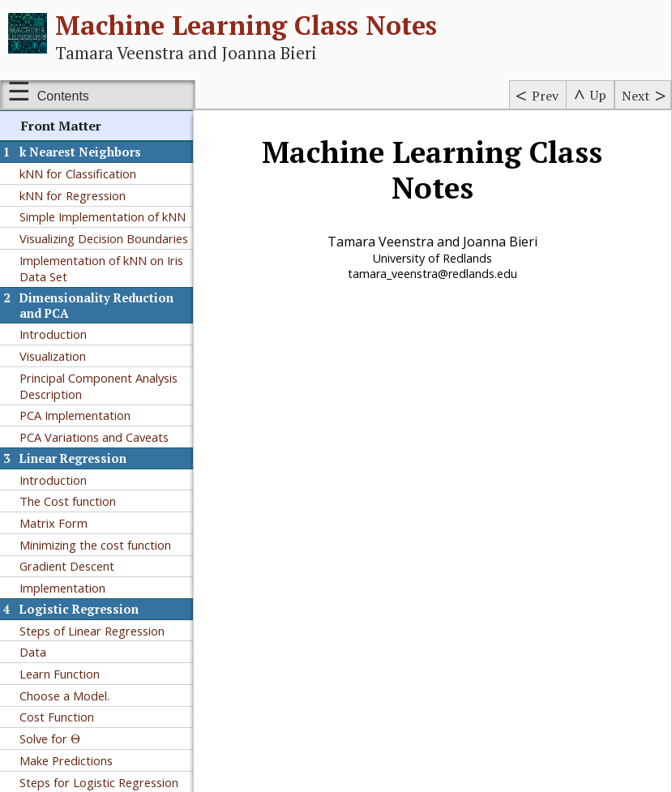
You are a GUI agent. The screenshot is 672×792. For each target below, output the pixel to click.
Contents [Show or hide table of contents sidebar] (63, 96)
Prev (545, 96)
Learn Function (60, 674)
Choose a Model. (64, 696)
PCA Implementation (75, 415)
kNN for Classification (78, 173)
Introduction (53, 334)
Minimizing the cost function (95, 545)
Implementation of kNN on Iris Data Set (101, 268)
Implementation (62, 588)
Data (33, 652)
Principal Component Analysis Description (98, 386)
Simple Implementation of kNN (103, 216)
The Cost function (68, 501)
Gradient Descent (67, 566)
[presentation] (75, 739)
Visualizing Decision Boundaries (104, 238)
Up (598, 95)
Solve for (50, 738)
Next (636, 96)
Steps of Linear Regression (92, 631)
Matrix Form (54, 523)
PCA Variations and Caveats (94, 437)
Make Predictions (66, 760)
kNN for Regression (73, 195)
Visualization (53, 356)
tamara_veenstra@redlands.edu (433, 274)
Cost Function (57, 717)
